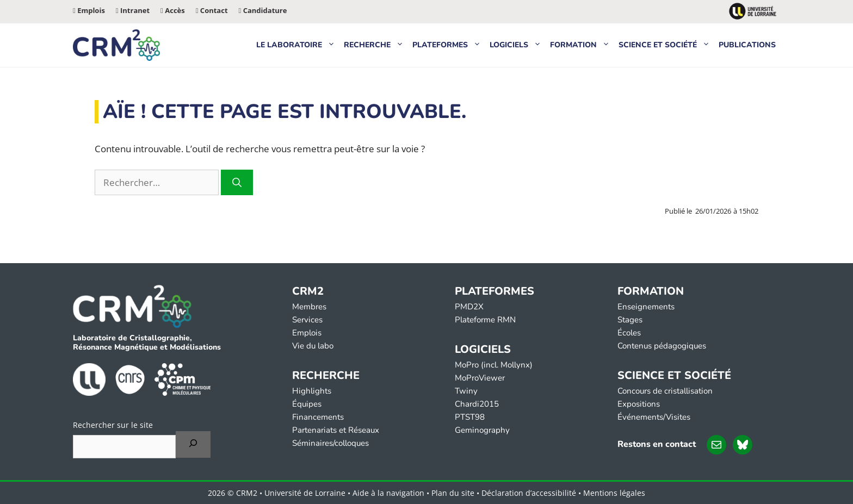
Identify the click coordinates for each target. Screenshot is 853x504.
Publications (747, 45)
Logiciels (518, 45)
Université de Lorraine (305, 493)
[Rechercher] (237, 183)
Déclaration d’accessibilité (529, 493)
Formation (582, 45)
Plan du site (453, 493)
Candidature (263, 10)
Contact (212, 10)
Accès (173, 10)
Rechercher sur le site (113, 425)
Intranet (133, 10)
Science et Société (666, 45)
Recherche (376, 45)
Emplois (89, 10)
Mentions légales (614, 493)
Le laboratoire (298, 45)
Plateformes (449, 45)
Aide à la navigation (388, 493)
